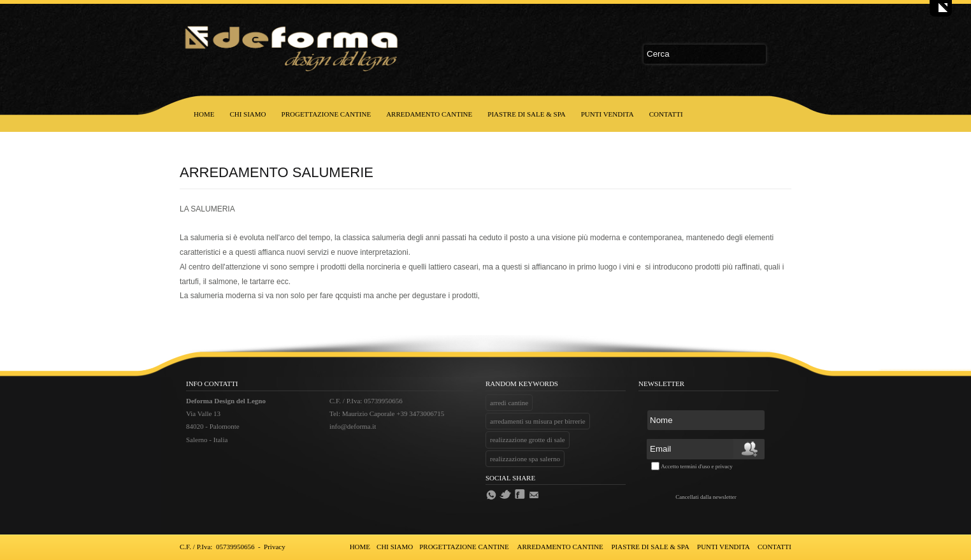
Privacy (275, 547)
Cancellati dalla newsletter (706, 497)
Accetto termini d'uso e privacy (697, 466)
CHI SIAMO (248, 114)
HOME (204, 114)
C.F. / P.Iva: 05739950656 (217, 547)
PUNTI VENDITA (608, 114)
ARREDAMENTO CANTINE (429, 114)
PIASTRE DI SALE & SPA (526, 114)
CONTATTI (666, 114)
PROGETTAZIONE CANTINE (327, 114)
